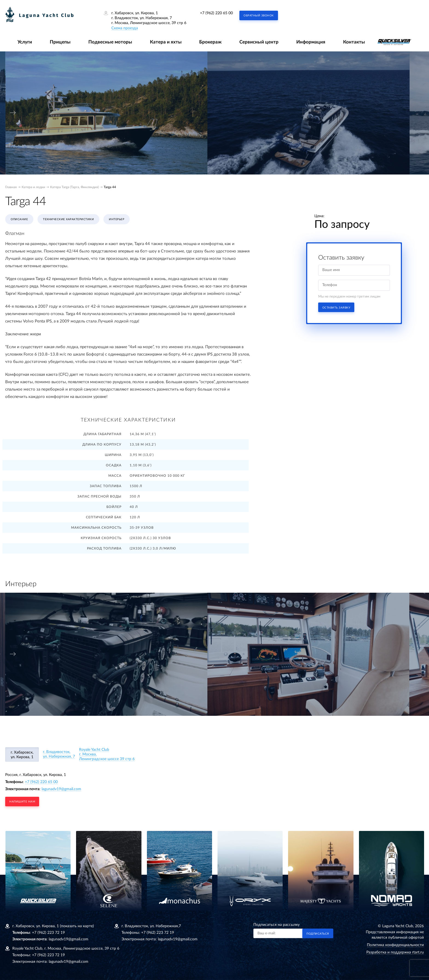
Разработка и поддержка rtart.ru (395, 952)
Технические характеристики (68, 219)
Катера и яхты (166, 42)
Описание (19, 219)
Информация (311, 42)
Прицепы (60, 42)
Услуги (25, 42)
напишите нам (22, 802)
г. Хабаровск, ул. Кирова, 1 (22, 755)
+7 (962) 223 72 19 (48, 933)
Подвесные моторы (110, 42)
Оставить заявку (336, 308)
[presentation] (13, 113)
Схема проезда (125, 28)
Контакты (354, 42)
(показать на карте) (77, 926)
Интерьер (117, 219)
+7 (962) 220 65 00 (216, 13)
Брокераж (210, 42)
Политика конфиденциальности (395, 945)
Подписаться (318, 934)
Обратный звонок (259, 16)
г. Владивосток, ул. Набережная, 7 (59, 754)
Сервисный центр (259, 42)
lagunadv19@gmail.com (61, 789)
